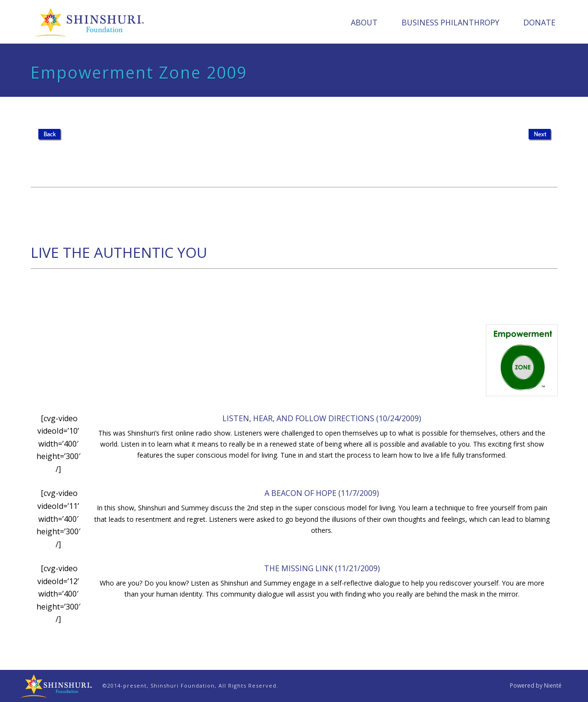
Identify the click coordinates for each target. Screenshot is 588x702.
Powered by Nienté (536, 686)
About (364, 23)
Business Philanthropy (450, 23)
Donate (539, 23)
